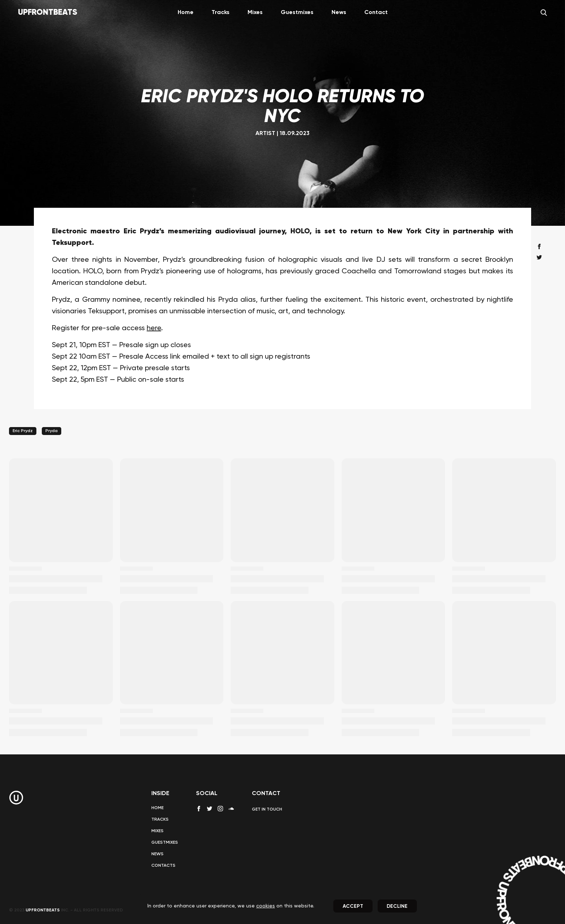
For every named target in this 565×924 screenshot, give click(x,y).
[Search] (544, 13)
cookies (266, 906)
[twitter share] (539, 257)
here (154, 328)
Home (186, 13)
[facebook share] (539, 246)
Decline (397, 906)
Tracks (221, 13)
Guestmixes (297, 13)
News (339, 13)
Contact (376, 13)
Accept (353, 906)
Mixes (255, 13)
